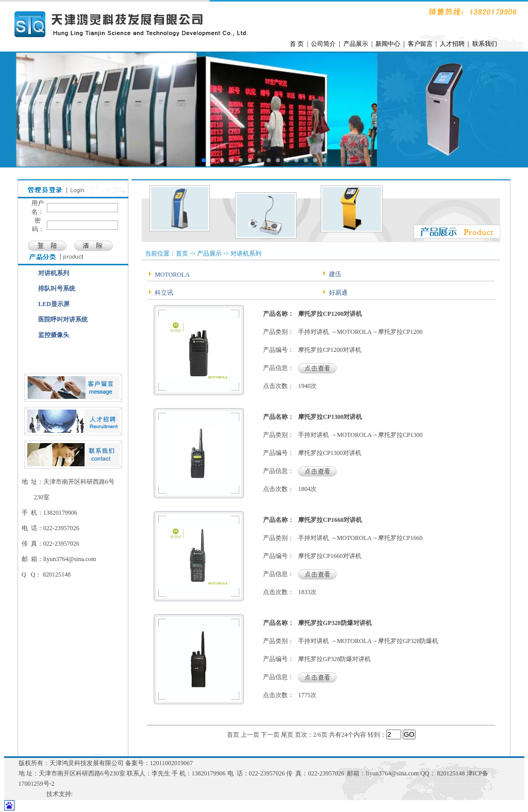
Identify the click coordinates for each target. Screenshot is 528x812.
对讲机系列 (54, 273)
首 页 (297, 44)
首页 (233, 735)
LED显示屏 (54, 304)
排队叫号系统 (57, 289)
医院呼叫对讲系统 (63, 319)
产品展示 (356, 44)
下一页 (270, 735)
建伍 (334, 274)
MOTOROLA (171, 275)
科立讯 (163, 293)
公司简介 (323, 44)
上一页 (250, 735)
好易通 (337, 293)
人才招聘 (452, 44)
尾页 (287, 735)
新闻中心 (388, 44)
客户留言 (420, 44)
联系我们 (485, 44)
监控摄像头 (54, 335)
